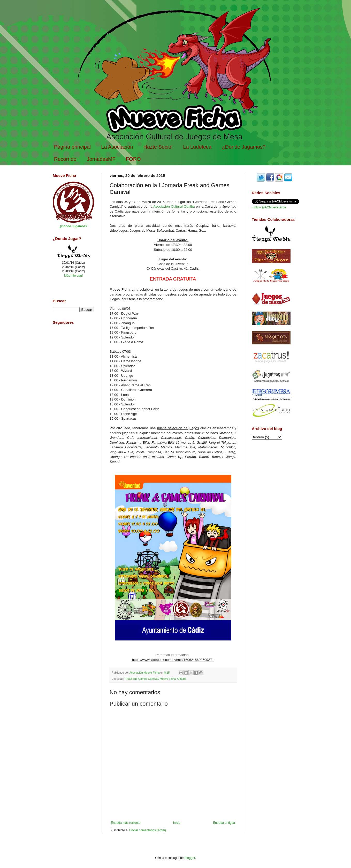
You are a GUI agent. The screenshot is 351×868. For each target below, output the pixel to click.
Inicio (177, 823)
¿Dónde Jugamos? (73, 226)
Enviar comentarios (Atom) (148, 830)
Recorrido (65, 159)
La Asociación (117, 147)
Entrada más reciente (126, 823)
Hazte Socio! (158, 147)
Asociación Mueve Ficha (145, 673)
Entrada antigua (224, 823)
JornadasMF (101, 159)
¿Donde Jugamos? (244, 147)
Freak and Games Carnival (142, 679)
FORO (133, 159)
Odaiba (182, 679)
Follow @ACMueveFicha (269, 207)
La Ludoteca (197, 147)
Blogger (190, 858)
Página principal (72, 147)
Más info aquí (73, 276)
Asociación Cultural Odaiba (174, 206)
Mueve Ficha (168, 679)
